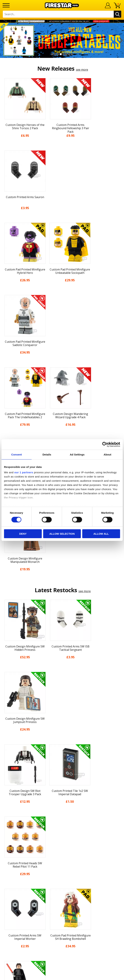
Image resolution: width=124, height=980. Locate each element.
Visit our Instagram (62, 905)
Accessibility (62, 832)
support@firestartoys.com (62, 869)
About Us (62, 793)
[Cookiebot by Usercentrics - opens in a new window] (105, 444)
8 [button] (72, 54)
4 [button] (61, 54)
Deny (23, 534)
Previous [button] (3, 40)
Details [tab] (47, 454)
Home (62, 780)
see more (82, 70)
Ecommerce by (62, 976)
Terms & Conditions (62, 819)
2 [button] (55, 54)
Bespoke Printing (62, 875)
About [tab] (107, 454)
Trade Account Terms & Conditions (62, 880)
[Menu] (6, 5)
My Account (62, 787)
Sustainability (62, 838)
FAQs (62, 863)
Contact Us (62, 852)
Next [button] (121, 40)
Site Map (62, 844)
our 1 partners (24, 472)
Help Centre (62, 857)
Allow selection (62, 534)
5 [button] (63, 54)
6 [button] (66, 54)
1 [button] (52, 54)
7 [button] (69, 54)
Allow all (101, 534)
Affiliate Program (62, 886)
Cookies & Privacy (62, 825)
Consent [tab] (17, 454)
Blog (62, 806)
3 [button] (58, 54)
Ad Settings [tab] (77, 454)
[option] (62, 40)
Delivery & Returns (62, 812)
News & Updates (62, 800)
